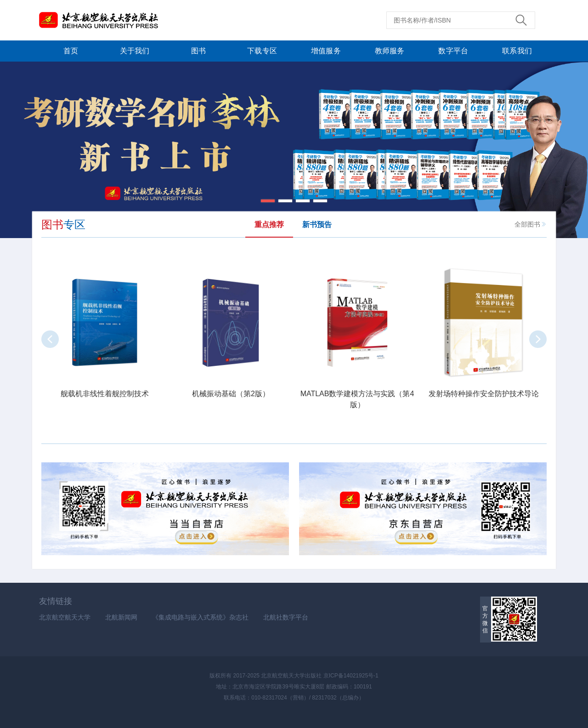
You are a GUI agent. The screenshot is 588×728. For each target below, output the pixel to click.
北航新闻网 (121, 617)
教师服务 (390, 51)
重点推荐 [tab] (269, 225)
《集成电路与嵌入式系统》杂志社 (200, 617)
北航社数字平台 (286, 617)
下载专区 (262, 51)
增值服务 (326, 51)
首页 (71, 51)
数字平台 (453, 51)
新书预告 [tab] (317, 225)
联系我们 (517, 51)
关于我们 (135, 51)
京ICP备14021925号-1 (351, 676)
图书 (198, 51)
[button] (268, 201)
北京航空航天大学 (65, 617)
